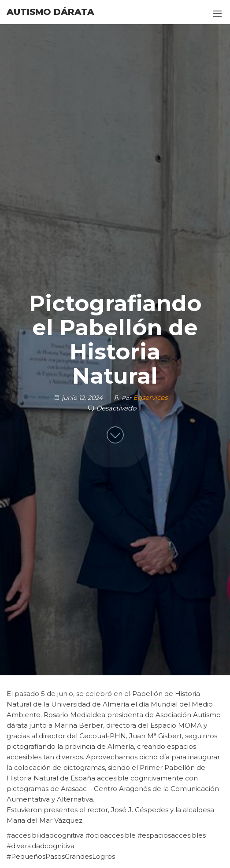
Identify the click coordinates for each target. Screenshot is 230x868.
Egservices (150, 397)
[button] (217, 14)
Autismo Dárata (50, 12)
